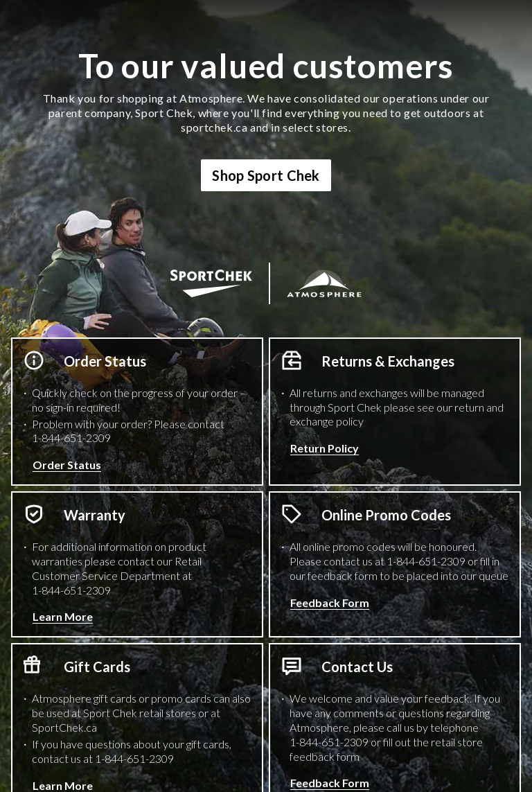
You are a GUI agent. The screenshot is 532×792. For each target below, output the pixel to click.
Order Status (67, 465)
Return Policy (325, 448)
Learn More (63, 616)
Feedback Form (330, 602)
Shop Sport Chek (266, 175)
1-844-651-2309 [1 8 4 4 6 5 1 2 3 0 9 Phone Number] (71, 438)
